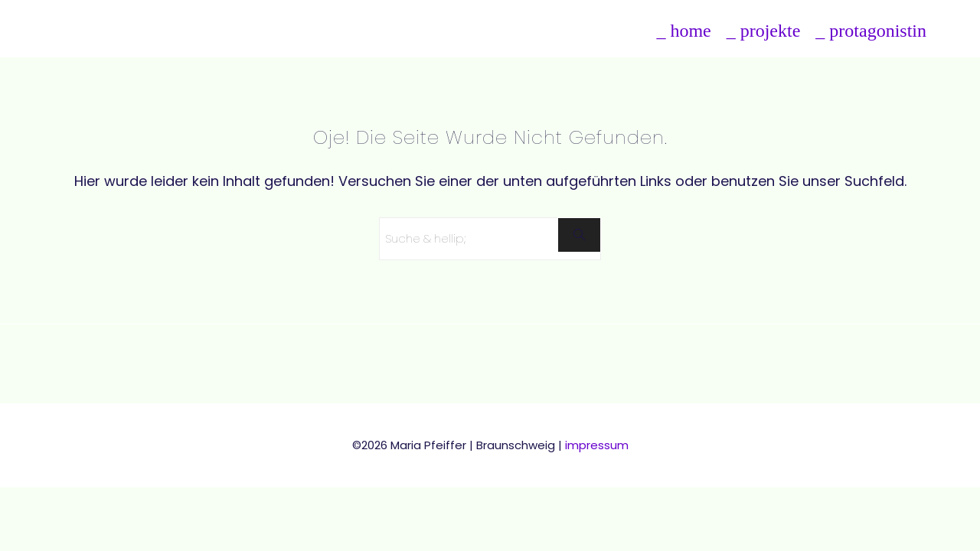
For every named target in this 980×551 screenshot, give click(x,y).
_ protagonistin (871, 31)
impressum (597, 445)
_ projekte (764, 31)
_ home (683, 31)
